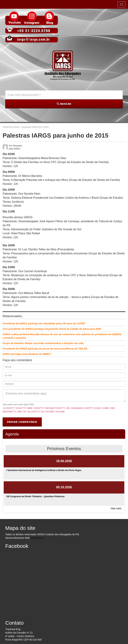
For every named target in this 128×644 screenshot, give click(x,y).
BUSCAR (64, 104)
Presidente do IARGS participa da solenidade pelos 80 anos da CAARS (44, 323)
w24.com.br (37, 538)
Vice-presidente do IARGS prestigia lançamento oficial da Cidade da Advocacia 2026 (52, 329)
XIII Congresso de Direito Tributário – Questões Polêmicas (35, 496)
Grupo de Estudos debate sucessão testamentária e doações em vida (43, 343)
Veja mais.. (117, 508)
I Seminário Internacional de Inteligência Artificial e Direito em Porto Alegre (44, 470)
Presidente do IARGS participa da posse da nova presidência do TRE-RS (45, 349)
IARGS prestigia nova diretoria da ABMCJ (27, 354)
